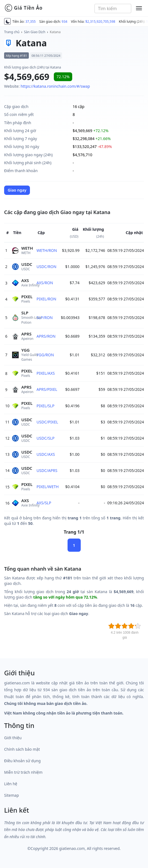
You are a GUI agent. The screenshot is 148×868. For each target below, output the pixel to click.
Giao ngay (17, 190)
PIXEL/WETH (48, 487)
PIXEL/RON (46, 299)
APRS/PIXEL (47, 389)
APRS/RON (46, 336)
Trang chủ (12, 32)
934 (65, 22)
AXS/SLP (44, 503)
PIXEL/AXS (46, 373)
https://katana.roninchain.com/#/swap (55, 86)
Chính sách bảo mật (22, 749)
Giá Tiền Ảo (23, 8)
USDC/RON (46, 267)
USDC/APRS (47, 470)
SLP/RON (45, 318)
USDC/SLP (46, 438)
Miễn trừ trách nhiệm (23, 772)
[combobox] (113, 8)
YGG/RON (45, 355)
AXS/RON (45, 283)
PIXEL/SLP (45, 406)
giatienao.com (72, 848)
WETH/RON (47, 250)
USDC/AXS (46, 454)
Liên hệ (11, 784)
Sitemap (12, 795)
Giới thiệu (13, 738)
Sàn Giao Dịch (35, 32)
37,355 (30, 22)
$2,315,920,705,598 (100, 22)
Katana (55, 32)
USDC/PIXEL (47, 422)
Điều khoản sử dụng (22, 761)
